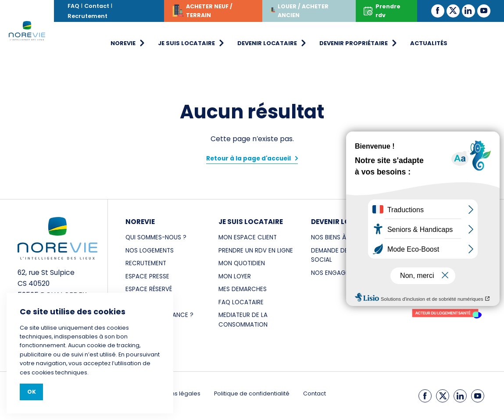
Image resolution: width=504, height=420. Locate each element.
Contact (97, 6)
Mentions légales (176, 393)
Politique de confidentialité (252, 393)
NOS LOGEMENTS (150, 251)
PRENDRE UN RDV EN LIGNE (256, 251)
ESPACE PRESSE (147, 276)
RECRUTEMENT (146, 263)
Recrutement (88, 16)
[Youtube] (484, 11)
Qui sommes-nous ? (156, 237)
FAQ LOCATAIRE (241, 302)
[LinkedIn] (468, 11)
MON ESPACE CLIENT (248, 237)
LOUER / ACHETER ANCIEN (300, 11)
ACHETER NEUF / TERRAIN (203, 12)
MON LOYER (235, 276)
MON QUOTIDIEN (242, 263)
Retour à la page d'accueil (248, 158)
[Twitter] (453, 11)
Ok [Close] (32, 392)
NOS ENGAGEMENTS (339, 273)
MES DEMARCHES (243, 289)
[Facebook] (438, 11)
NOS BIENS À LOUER (338, 237)
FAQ (73, 6)
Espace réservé (149, 289)
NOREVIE (140, 222)
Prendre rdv (382, 11)
